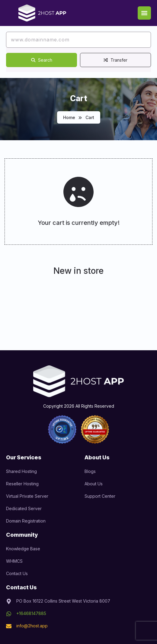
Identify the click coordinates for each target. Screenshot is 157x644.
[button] (144, 13)
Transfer (115, 60)
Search (42, 60)
